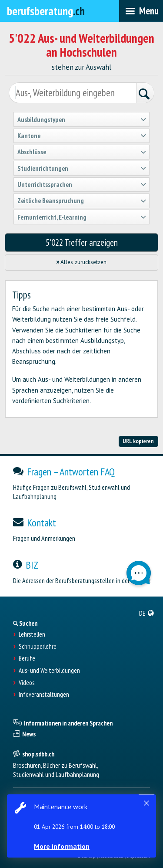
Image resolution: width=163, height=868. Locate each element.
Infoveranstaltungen (44, 695)
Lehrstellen (32, 634)
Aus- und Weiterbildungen (49, 671)
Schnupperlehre (38, 647)
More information (62, 846)
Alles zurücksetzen (82, 262)
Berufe (27, 658)
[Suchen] (145, 94)
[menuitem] (147, 613)
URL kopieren (138, 441)
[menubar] (141, 11)
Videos (27, 683)
